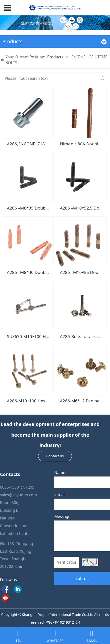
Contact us (55, 456)
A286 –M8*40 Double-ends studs (39, 272)
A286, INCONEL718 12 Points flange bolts (48, 144)
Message (64, 516)
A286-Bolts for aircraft (82, 336)
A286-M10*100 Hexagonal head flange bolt (50, 401)
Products (55, 57)
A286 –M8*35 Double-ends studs (39, 208)
